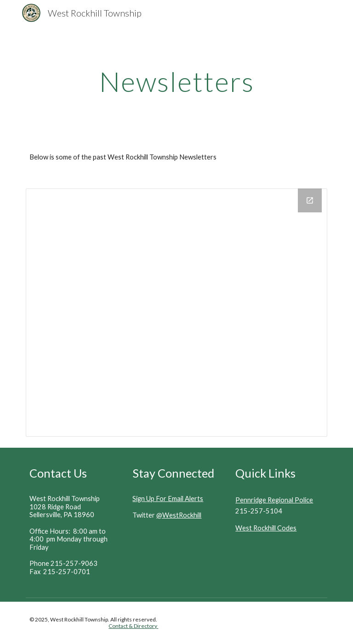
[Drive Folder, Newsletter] (176, 313)
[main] (176, 81)
